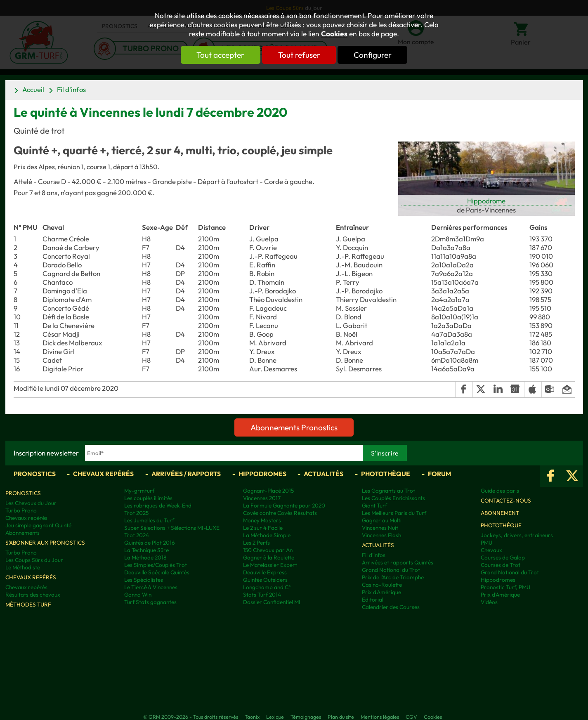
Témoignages (306, 717)
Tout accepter (218, 55)
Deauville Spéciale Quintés (157, 572)
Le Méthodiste (23, 567)
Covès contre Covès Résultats (280, 513)
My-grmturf (139, 491)
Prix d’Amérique (500, 595)
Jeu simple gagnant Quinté (38, 525)
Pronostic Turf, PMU (505, 587)
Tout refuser (299, 55)
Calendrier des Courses (391, 607)
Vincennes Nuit (380, 528)
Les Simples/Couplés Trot (156, 565)
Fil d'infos (71, 89)
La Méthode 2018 (145, 557)
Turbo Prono (21, 510)
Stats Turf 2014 (262, 595)
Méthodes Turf (28, 604)
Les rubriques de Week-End (158, 505)
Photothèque (386, 474)
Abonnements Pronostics (294, 427)
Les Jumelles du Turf (149, 520)
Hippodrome (486, 201)
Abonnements (22, 533)
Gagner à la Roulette (269, 557)
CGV (411, 717)
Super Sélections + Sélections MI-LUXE (172, 528)
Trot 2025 (136, 513)
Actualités (324, 474)
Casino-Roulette (382, 585)
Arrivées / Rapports (186, 474)
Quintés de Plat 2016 (150, 543)
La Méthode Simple (267, 535)
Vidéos (489, 602)
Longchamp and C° (267, 587)
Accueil (33, 89)
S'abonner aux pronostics (45, 543)
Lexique (275, 717)
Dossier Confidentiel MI (272, 602)
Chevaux (491, 550)
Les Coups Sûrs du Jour (34, 560)
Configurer (375, 55)
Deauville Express (265, 572)
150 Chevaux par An (268, 550)
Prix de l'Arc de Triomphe (393, 577)
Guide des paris (500, 491)
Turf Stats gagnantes (150, 602)
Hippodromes (262, 474)
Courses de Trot (501, 565)
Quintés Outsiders (265, 580)
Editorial (373, 600)
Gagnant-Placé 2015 (268, 491)
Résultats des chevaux (33, 595)
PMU (486, 543)
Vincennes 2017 (262, 498)
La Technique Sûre (146, 550)
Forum (439, 474)
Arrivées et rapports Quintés (398, 562)
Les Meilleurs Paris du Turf (394, 513)
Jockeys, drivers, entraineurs (517, 535)
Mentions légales (380, 717)
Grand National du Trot (391, 570)
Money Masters (262, 520)
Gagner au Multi (382, 520)
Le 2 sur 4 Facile (263, 528)
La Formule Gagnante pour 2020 (284, 505)
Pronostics (35, 474)
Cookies (334, 34)
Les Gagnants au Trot (388, 491)
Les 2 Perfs (256, 543)
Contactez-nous (506, 500)
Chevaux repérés (103, 474)
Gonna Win (138, 595)
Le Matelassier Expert (270, 565)
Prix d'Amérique (381, 592)
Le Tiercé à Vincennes (151, 587)
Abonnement (500, 513)
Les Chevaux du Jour (31, 503)
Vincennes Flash (381, 535)
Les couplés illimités (148, 498)
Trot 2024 (137, 535)
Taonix (252, 717)
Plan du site (341, 717)
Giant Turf (374, 505)
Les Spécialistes (144, 580)
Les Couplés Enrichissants (393, 498)
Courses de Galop (503, 557)
